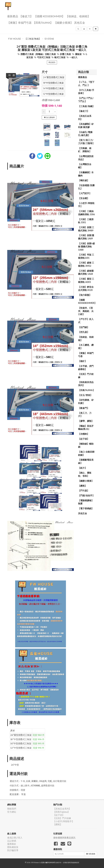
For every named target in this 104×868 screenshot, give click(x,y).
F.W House (15, 39)
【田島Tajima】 (43, 22)
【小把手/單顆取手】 (86, 205)
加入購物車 (49, 117)
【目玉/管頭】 (85, 395)
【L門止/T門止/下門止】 (86, 100)
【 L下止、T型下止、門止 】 (86, 84)
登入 (20, 838)
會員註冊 (12, 838)
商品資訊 (52, 62)
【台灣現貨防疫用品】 (86, 158)
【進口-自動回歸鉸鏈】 (86, 453)
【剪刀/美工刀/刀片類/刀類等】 (86, 142)
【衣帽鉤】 (84, 434)
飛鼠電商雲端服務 (70, 863)
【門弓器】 (84, 491)
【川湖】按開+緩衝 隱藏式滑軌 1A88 (86, 247)
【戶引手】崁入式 (86, 321)
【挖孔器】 (84, 332)
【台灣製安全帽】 (85, 166)
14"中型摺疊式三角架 (53, 88)
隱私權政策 (13, 847)
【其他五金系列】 (85, 118)
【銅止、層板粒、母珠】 (85, 474)
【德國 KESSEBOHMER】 (49, 16)
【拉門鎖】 (84, 327)
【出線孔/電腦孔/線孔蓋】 (85, 134)
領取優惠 (91, 854)
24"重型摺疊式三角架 (54, 77)
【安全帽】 (84, 198)
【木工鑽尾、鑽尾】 (86, 347)
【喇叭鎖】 (84, 180)
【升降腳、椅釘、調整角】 (85, 150)
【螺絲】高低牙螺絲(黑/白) (86, 427)
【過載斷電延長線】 (86, 461)
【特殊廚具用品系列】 (86, 384)
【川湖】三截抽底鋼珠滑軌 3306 (86, 213)
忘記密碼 (12, 841)
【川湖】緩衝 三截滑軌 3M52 (86, 264)
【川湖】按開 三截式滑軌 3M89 (86, 229)
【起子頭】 (84, 439)
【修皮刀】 (26, 16)
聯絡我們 (12, 809)
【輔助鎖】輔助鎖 (86, 445)
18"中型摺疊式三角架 (53, 83)
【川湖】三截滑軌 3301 (86, 221)
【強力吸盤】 (85, 295)
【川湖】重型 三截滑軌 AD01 (86, 280)
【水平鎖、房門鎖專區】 (86, 368)
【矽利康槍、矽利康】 (86, 401)
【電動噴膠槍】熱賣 (86, 502)
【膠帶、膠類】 (86, 421)
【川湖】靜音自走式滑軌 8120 (86, 289)
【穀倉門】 (84, 408)
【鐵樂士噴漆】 (63, 22)
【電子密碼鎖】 (86, 508)
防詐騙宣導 (13, 850)
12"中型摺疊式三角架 (53, 94)
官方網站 (12, 812)
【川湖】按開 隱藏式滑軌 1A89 (86, 237)
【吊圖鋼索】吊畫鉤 (86, 174)
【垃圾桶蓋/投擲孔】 (86, 187)
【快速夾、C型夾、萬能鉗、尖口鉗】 (86, 311)
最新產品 (13, 16)
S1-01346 (49, 39)
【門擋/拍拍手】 (86, 495)
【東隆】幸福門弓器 (19, 22)
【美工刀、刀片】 (85, 415)
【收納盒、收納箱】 (78, 16)
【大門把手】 (85, 193)
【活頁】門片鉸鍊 (86, 376)
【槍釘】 (83, 361)
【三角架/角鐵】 (33, 39)
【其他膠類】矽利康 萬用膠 (86, 126)
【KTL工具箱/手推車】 (86, 92)
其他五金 (80, 22)
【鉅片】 (83, 468)
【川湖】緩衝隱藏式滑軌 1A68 (86, 272)
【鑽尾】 (83, 486)
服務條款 (12, 844)
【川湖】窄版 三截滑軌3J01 (86, 256)
